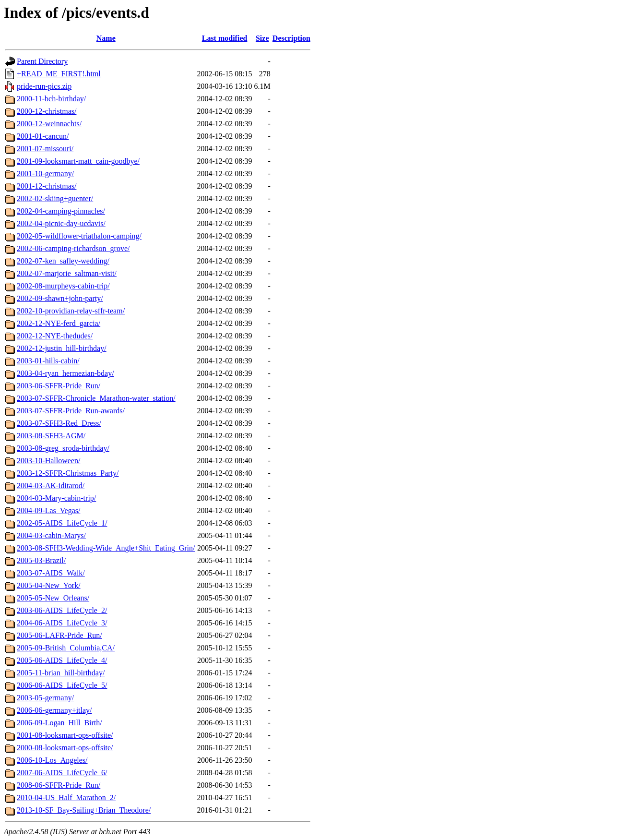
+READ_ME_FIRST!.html (59, 74)
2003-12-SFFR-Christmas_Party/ (68, 473)
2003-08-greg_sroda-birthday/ (63, 448)
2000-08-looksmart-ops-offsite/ (65, 748)
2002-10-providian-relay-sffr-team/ (71, 311)
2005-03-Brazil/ (41, 560)
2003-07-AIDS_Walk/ (51, 573)
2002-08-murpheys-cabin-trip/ (63, 286)
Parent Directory (42, 61)
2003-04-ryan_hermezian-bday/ (65, 373)
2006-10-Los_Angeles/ (52, 760)
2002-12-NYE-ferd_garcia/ (59, 323)
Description (291, 38)
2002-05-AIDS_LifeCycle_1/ (62, 523)
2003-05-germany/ (45, 698)
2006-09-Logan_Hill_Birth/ (59, 723)
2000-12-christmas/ (47, 111)
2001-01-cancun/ (43, 136)
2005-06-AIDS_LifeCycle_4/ (62, 660)
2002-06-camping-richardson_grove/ (73, 248)
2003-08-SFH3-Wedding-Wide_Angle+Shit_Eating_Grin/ (106, 548)
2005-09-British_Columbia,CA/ (66, 648)
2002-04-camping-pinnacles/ (61, 211)
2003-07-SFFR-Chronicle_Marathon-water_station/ (96, 398)
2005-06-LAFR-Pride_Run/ (59, 635)
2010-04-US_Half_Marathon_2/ (66, 798)
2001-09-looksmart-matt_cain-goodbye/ (78, 161)
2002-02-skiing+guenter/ (55, 198)
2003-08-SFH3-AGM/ (51, 436)
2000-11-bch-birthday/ (51, 99)
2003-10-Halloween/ (48, 461)
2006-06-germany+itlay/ (54, 710)
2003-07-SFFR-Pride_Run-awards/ (71, 411)
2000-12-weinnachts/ (49, 124)
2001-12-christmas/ (47, 186)
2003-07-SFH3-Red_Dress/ (59, 423)
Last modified (225, 38)
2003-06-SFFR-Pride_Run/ (59, 386)
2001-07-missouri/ (45, 149)
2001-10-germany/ (45, 174)
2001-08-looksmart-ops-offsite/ (65, 735)
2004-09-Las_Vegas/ (48, 510)
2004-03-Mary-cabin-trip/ (56, 498)
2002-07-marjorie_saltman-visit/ (67, 273)
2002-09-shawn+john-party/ (60, 298)
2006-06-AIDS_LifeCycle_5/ (62, 685)
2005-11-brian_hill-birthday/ (61, 673)
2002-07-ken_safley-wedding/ (63, 261)
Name (106, 38)
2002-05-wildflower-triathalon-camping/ (79, 236)
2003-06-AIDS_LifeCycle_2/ (62, 610)
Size (262, 38)
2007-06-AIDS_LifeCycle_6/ (62, 773)
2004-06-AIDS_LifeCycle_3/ (62, 623)
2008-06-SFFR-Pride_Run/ (59, 785)
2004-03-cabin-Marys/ (51, 535)
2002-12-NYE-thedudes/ (55, 336)
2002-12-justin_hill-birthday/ (62, 348)
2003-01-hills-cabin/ (48, 361)
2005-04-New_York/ (49, 585)
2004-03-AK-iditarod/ (51, 486)
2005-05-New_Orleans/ (53, 598)
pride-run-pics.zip (44, 86)
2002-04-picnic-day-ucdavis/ (61, 223)
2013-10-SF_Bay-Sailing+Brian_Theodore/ (84, 810)
